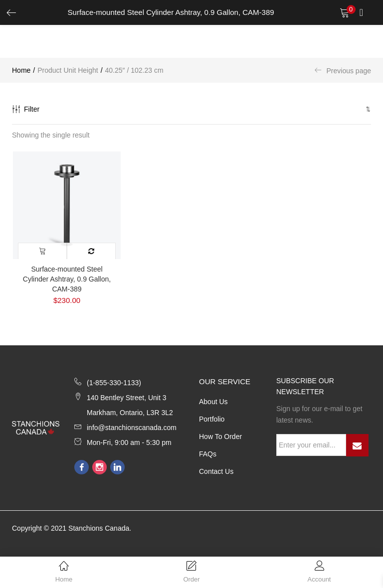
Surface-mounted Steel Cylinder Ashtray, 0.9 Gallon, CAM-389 (67, 279)
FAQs (208, 454)
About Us (213, 402)
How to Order (220, 437)
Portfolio (212, 419)
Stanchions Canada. (100, 528)
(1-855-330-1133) (114, 383)
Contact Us (216, 471)
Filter (26, 109)
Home (21, 70)
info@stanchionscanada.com (132, 428)
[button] (367, 109)
